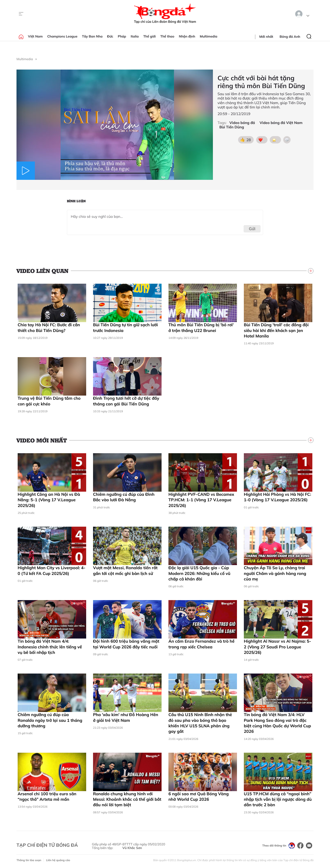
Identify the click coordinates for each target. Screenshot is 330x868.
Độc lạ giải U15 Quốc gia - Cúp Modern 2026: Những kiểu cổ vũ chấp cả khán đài (199, 573)
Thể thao (167, 36)
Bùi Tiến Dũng (232, 127)
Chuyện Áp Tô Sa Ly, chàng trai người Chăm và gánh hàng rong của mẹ (275, 573)
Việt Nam (35, 36)
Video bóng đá (242, 123)
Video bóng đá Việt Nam (281, 123)
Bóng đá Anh (290, 37)
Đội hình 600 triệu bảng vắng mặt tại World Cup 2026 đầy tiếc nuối (126, 644)
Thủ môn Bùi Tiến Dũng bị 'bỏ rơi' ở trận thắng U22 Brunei (201, 328)
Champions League (62, 36)
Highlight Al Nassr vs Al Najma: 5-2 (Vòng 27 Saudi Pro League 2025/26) (277, 647)
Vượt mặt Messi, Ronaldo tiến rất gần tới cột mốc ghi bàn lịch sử (125, 570)
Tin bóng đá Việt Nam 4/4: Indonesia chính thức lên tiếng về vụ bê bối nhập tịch (50, 647)
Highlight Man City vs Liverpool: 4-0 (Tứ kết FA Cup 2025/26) (51, 570)
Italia (135, 36)
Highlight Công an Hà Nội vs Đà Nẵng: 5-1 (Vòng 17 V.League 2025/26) (49, 500)
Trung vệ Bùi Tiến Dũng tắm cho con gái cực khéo (49, 401)
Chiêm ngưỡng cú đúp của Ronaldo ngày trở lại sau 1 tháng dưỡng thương (50, 720)
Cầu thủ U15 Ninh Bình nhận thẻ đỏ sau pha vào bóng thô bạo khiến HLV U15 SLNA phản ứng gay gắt (200, 723)
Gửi (252, 229)
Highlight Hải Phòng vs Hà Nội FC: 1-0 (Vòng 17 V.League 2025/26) (277, 497)
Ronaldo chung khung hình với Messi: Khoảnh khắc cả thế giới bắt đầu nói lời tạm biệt (127, 799)
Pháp (122, 36)
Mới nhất (266, 37)
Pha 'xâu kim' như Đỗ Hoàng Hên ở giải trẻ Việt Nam (126, 717)
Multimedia (209, 36)
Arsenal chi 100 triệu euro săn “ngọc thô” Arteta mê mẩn (47, 797)
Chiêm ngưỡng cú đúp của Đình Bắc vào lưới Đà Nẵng (124, 497)
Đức (110, 36)
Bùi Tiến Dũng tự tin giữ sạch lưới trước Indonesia (125, 328)
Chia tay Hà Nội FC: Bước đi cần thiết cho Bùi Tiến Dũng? (49, 328)
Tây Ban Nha (92, 36)
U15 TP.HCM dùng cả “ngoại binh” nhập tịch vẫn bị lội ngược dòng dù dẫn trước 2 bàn (278, 799)
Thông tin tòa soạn (29, 860)
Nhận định (187, 36)
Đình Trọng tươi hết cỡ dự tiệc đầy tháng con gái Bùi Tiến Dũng (126, 401)
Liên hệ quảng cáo (58, 860)
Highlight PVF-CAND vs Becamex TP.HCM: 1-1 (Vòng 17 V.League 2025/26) (201, 500)
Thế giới (149, 36)
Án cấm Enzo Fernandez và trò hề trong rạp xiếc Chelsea (201, 644)
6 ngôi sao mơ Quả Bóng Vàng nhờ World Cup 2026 (199, 797)
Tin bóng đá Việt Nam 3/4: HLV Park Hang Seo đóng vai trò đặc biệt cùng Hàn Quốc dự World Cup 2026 (277, 723)
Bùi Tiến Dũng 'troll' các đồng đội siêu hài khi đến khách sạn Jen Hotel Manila (276, 330)
